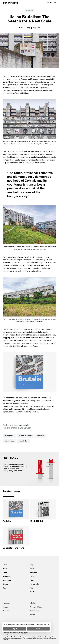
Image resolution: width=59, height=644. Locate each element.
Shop (31, 565)
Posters (32, 576)
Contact (5, 584)
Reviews (32, 615)
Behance (6, 611)
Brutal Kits (33, 572)
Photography (34, 584)
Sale (31, 588)
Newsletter (7, 576)
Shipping (33, 603)
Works (5, 569)
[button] (55, 3)
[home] (10, 2)
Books (32, 569)
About (5, 565)
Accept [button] (38, 629)
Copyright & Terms (36, 607)
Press (5, 572)
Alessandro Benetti (21, 425)
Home (21, 28)
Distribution (7, 580)
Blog (28, 28)
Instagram (6, 603)
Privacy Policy (34, 611)
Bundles (33, 592)
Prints (32, 580)
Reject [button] (15, 629)
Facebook (6, 607)
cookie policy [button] (42, 624)
